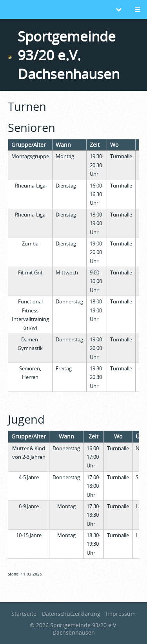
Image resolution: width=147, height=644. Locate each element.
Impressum (121, 614)
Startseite (24, 614)
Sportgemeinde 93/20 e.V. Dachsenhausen (69, 55)
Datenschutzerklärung (71, 614)
